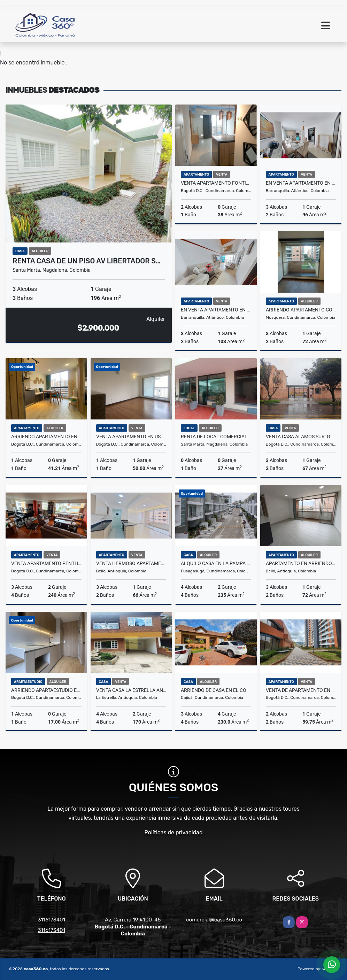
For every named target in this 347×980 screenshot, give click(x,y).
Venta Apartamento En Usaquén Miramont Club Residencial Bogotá (131, 437)
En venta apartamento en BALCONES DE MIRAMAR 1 (216, 310)
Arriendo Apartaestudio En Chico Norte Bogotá (46, 690)
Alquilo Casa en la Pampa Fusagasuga (216, 563)
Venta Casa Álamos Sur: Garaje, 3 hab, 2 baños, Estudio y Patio (301, 437)
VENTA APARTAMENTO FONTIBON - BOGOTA (216, 183)
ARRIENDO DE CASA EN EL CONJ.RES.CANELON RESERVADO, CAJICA (216, 690)
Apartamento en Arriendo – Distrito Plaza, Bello (301, 563)
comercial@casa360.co (214, 920)
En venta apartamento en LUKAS (301, 183)
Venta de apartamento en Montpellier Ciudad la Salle (301, 690)
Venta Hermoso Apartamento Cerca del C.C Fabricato (131, 563)
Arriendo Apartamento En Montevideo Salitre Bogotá (46, 437)
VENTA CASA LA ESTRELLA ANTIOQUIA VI (131, 690)
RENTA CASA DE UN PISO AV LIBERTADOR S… (87, 261)
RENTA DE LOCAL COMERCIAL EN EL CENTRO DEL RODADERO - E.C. (216, 437)
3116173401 (51, 920)
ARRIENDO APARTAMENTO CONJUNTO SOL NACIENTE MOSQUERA (301, 310)
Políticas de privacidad (174, 832)
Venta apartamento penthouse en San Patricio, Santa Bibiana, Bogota (46, 563)
